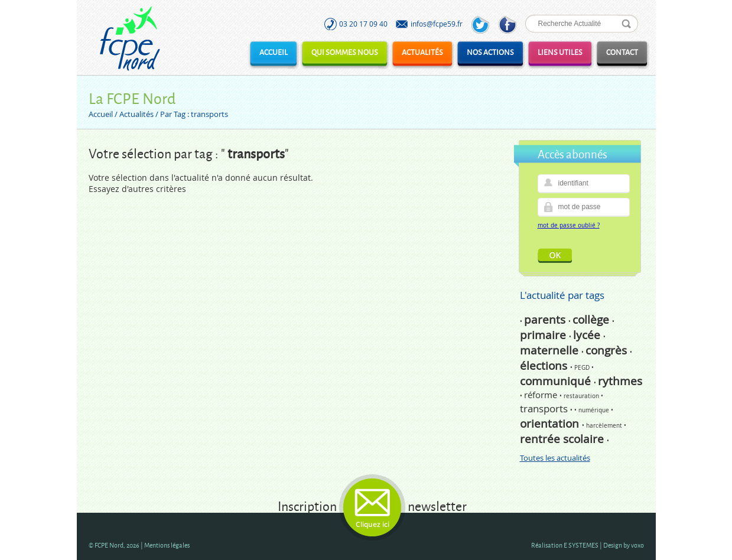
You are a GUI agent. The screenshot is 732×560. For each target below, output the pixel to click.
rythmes (620, 381)
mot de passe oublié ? (569, 225)
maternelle (551, 350)
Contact (622, 52)
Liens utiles (560, 52)
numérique (595, 410)
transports (545, 408)
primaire (544, 335)
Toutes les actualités (555, 458)
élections (545, 366)
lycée (588, 335)
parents (546, 320)
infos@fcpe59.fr (437, 24)
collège (592, 320)
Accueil (274, 52)
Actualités (422, 52)
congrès (608, 350)
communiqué (557, 381)
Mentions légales (167, 545)
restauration (582, 396)
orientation (551, 424)
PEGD (583, 368)
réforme (542, 395)
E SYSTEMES (581, 545)
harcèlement (605, 426)
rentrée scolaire (563, 439)
